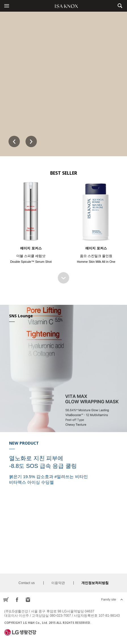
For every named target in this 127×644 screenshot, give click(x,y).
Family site (109, 599)
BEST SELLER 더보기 (63, 278)
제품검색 (120, 6)
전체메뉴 (7, 6)
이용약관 (58, 583)
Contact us (27, 583)
